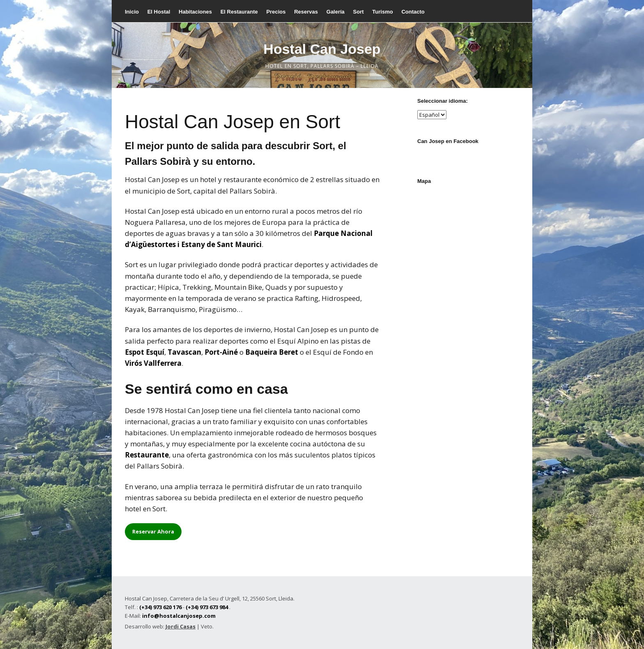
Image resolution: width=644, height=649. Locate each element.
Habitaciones (195, 12)
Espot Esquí (145, 352)
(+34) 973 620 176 (160, 607)
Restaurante (147, 455)
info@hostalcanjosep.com (179, 616)
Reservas (306, 12)
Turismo (382, 12)
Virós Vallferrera (153, 363)
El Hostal (159, 12)
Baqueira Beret (272, 352)
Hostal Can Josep (322, 49)
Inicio (132, 12)
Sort (359, 12)
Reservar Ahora (153, 531)
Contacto (413, 12)
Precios (276, 12)
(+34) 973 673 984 (207, 607)
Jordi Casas (181, 626)
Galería (336, 12)
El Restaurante (239, 12)
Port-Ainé (221, 352)
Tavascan (184, 352)
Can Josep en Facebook (448, 141)
